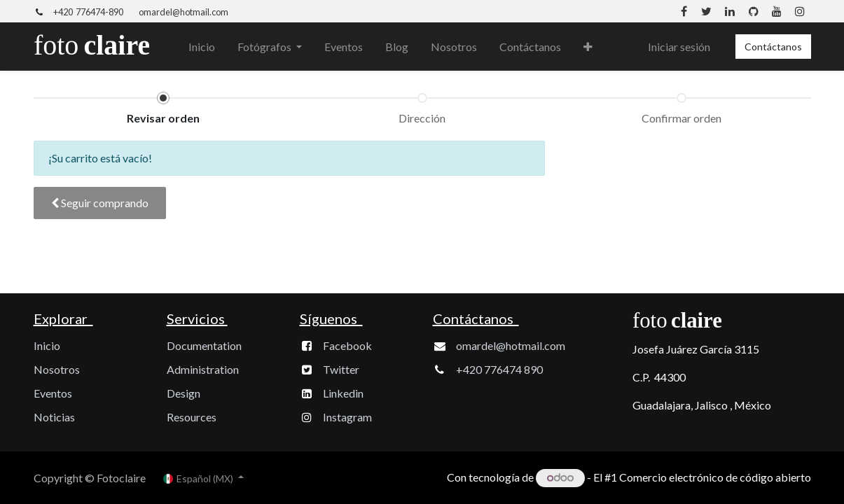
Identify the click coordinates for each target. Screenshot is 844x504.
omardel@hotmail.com (184, 12)
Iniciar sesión (679, 47)
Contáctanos (773, 47)
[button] (588, 47)
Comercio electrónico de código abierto (715, 477)
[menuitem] (202, 47)
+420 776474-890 (88, 12)
